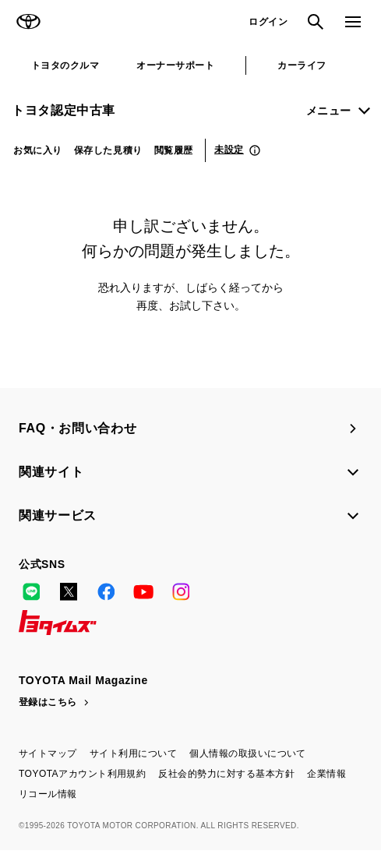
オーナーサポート (175, 65)
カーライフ (302, 65)
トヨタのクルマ (65, 65)
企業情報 (326, 774)
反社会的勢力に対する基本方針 (226, 774)
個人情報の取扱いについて (248, 753)
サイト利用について (133, 753)
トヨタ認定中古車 (64, 110)
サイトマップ (48, 753)
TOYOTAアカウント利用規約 (82, 774)
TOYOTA (28, 22)
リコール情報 (48, 794)
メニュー (329, 111)
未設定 (229, 150)
